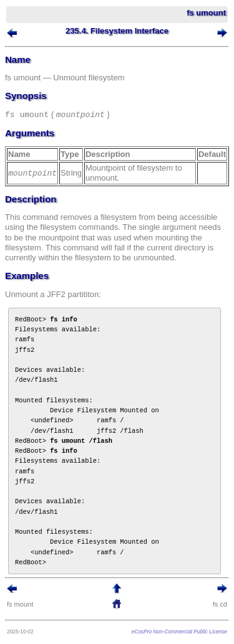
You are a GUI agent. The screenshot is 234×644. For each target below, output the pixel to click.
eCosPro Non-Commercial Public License (179, 632)
